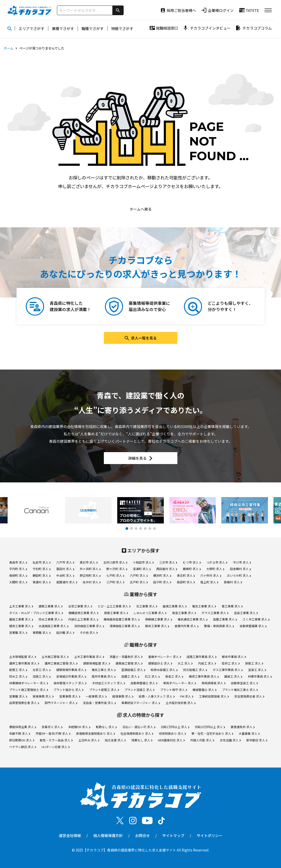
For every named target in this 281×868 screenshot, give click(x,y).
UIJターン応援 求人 (56, 747)
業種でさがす (63, 28)
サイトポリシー (210, 835)
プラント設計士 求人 (68, 690)
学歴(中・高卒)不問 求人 (53, 733)
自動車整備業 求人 (253, 626)
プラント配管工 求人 (104, 690)
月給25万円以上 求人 (210, 727)
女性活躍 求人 (230, 740)
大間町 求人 (18, 582)
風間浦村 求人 (67, 582)
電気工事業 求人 (204, 606)
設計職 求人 (65, 633)
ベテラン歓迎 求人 (23, 747)
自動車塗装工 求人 (244, 683)
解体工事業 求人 (157, 626)
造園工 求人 (130, 676)
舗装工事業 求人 (21, 619)
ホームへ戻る (141, 209)
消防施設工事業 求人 (89, 626)
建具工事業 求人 (21, 626)
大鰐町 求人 (215, 569)
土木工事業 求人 (21, 606)
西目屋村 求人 (167, 569)
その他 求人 (89, 633)
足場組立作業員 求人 (71, 676)
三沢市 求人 (168, 562)
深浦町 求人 (142, 569)
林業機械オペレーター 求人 (29, 683)
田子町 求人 (162, 582)
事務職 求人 (42, 633)
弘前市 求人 (42, 562)
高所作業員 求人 (104, 676)
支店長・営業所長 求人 (99, 703)
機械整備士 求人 (204, 690)
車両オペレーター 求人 (180, 683)
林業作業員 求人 (260, 676)
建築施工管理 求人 (129, 663)
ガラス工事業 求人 (215, 613)
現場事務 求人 (43, 696)
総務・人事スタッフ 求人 (157, 696)
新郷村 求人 (233, 582)
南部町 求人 (186, 582)
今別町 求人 (42, 569)
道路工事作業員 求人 (202, 657)
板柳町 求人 (18, 575)
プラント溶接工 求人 (139, 690)
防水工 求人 (18, 676)
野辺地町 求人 (90, 575)
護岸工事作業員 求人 (24, 663)
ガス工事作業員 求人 (228, 670)
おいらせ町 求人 (239, 575)
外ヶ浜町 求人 (90, 569)
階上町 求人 (209, 582)
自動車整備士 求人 (144, 683)
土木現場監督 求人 (23, 657)
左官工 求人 (42, 670)
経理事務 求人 (123, 696)
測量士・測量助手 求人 (126, 657)
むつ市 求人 (192, 562)
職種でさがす (93, 28)
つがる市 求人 (217, 562)
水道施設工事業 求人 (54, 626)
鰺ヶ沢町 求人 (117, 569)
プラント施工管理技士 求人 (29, 690)
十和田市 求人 (143, 562)
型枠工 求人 (231, 663)
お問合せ (142, 835)
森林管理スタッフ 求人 (70, 683)
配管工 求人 (18, 670)
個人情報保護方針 (108, 835)
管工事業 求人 (232, 606)
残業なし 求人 (142, 740)
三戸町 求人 (115, 582)
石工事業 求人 (147, 606)
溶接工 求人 (42, 676)
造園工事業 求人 (225, 619)
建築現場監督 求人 (97, 663)
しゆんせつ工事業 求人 (150, 613)
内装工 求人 (207, 663)
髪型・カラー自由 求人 (56, 740)
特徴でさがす (122, 28)
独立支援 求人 (115, 740)
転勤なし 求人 (106, 727)
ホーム (9, 48)
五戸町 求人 (139, 582)
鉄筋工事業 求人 (116, 613)
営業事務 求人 (70, 696)
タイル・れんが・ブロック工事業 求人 (36, 613)
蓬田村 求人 (65, 569)
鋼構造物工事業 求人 (83, 613)
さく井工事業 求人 (256, 619)
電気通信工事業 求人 (193, 619)
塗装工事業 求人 (246, 613)
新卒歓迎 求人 (257, 740)
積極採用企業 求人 (23, 727)
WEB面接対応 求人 (171, 740)
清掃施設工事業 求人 (125, 626)
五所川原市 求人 (115, 562)
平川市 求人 (242, 562)
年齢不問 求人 (20, 733)
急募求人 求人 (52, 727)
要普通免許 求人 (243, 727)
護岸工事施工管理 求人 (61, 663)
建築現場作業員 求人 (71, 670)
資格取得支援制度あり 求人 (95, 733)
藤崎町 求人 (192, 569)
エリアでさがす (31, 28)
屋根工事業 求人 (175, 606)
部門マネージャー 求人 (61, 703)
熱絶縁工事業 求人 (159, 619)
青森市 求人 (18, 562)
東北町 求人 (186, 575)
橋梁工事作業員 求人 (204, 676)
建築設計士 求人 (160, 663)
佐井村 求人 (92, 582)
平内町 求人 (18, 569)
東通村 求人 (42, 582)
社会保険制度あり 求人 (137, 733)
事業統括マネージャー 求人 (141, 703)
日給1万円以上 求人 (175, 727)
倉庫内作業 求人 (187, 626)
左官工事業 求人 (80, 606)
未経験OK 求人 (79, 727)
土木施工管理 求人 (55, 657)
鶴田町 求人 (42, 575)
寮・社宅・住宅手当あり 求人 (212, 733)
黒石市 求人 (89, 562)
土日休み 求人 (89, 740)
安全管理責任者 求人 (249, 696)
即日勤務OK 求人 (22, 740)
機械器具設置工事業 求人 (122, 619)
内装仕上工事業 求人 (83, 619)
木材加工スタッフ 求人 (109, 683)
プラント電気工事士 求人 (240, 690)
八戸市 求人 (65, 562)
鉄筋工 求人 (254, 663)
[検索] (118, 10)
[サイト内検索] (85, 10)
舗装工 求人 (233, 676)
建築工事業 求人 (51, 606)
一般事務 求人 (96, 696)
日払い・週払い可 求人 (139, 727)
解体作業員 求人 (234, 657)
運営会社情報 (70, 835)
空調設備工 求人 (133, 670)
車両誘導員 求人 (213, 683)
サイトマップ (173, 835)
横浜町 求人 (162, 575)
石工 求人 (152, 676)
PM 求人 (187, 696)
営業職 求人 (18, 633)
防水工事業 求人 (51, 619)
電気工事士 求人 (104, 670)
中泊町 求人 (65, 575)
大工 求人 (185, 663)
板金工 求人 (174, 676)
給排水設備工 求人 (164, 670)
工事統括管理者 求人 (214, 696)
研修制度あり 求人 (172, 733)
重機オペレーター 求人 (165, 657)
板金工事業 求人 (184, 613)
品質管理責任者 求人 (24, 703)
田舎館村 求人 (240, 569)
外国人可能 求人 (202, 740)
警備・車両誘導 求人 (219, 626)
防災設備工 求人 (195, 670)
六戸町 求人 (139, 575)
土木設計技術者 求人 (181, 703)
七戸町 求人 (115, 575)
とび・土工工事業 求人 (114, 606)
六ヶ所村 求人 (211, 575)
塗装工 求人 (257, 670)
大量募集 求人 (249, 733)
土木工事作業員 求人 (89, 657)
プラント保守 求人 (174, 690)
